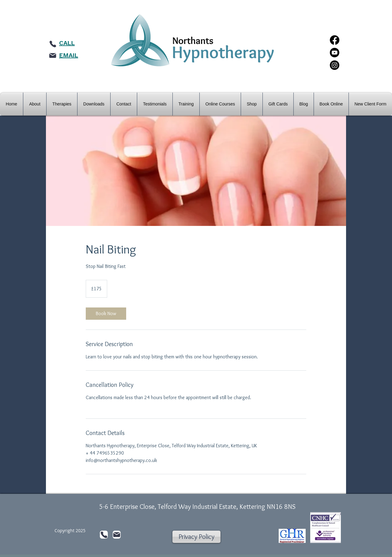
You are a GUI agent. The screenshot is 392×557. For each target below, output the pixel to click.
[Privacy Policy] (196, 537)
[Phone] (53, 44)
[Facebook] (335, 40)
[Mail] (53, 55)
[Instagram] (335, 65)
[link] (106, 314)
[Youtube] (335, 53)
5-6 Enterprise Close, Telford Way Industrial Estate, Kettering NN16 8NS (197, 507)
